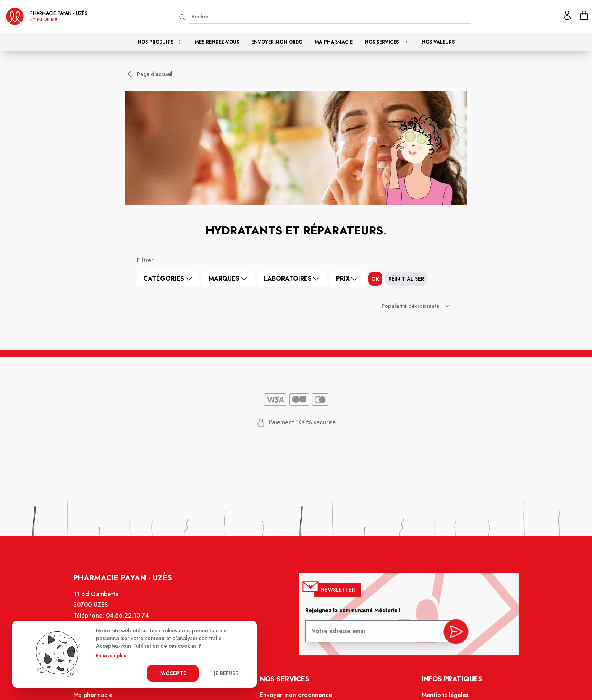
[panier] (584, 15)
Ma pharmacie (334, 42)
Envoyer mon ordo (277, 42)
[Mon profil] (567, 15)
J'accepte (173, 673)
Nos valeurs (438, 42)
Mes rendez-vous (217, 42)
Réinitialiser (406, 279)
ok (375, 279)
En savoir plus (111, 656)
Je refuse (226, 673)
